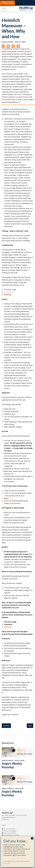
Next (30, 726)
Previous (6, 726)
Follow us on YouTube (10, 833)
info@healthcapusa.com (9, 817)
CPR (10, 498)
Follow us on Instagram (10, 831)
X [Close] (32, 838)
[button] (7, 3)
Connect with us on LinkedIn (11, 835)
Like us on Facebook (9, 829)
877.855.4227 (5, 819)
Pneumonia (8, 292)
